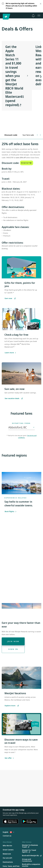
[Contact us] (7, 836)
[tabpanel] (21, 197)
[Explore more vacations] (12, 706)
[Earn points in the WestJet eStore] (10, 299)
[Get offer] (8, 758)
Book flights (11, 511)
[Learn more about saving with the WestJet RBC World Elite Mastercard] (9, 353)
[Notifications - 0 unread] (33, 16)
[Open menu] (39, 15)
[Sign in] (13, 649)
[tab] (11, 135)
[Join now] (13, 641)
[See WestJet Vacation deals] (14, 399)
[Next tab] (40, 135)
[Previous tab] (37, 135)
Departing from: (21, 423)
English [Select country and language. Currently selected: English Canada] (8, 832)
